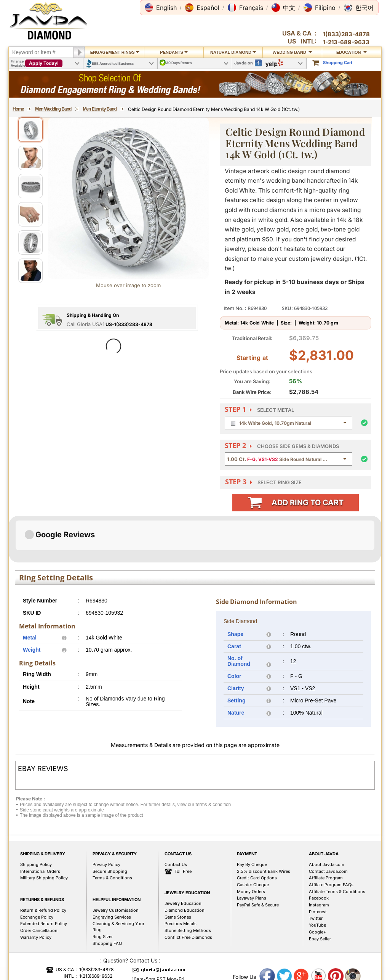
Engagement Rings (115, 52)
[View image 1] (30, 130)
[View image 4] (30, 214)
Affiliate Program (326, 954)
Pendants (174, 52)
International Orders (40, 948)
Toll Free (178, 948)
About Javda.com (327, 941)
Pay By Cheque (252, 941)
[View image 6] (30, 271)
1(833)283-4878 (346, 34)
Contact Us (176, 941)
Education (352, 52)
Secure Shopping (110, 948)
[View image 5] (30, 243)
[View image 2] (30, 158)
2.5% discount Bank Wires (264, 948)
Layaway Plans (252, 974)
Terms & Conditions (112, 954)
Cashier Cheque (253, 961)
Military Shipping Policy (44, 954)
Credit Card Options (257, 954)
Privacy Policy (106, 941)
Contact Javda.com (328, 948)
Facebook (319, 974)
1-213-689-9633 (346, 42)
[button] (161, 8)
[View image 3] (30, 186)
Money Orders (251, 968)
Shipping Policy (36, 941)
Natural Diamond (233, 52)
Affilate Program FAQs (331, 961)
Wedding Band (292, 52)
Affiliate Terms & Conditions (337, 968)
